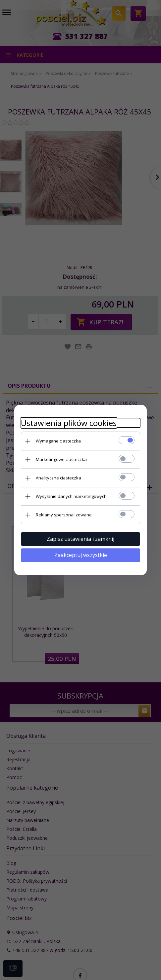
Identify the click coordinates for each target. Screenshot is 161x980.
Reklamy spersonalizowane (64, 515)
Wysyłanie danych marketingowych (71, 496)
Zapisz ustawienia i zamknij (80, 539)
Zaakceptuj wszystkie (81, 555)
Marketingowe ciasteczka (61, 459)
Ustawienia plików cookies (69, 423)
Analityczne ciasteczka (58, 478)
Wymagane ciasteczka (58, 441)
